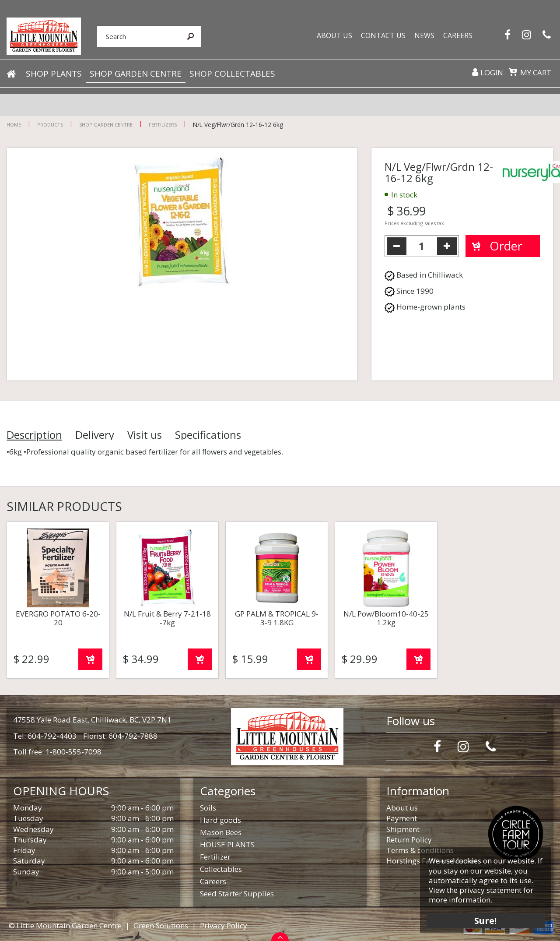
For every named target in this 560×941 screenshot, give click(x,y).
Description (34, 435)
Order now (90, 659)
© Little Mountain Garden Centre (65, 925)
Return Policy (409, 840)
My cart (536, 72)
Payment (402, 818)
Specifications (208, 435)
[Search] (138, 36)
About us (402, 808)
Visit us (145, 435)
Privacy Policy (224, 925)
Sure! (486, 920)
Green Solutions (161, 925)
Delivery (95, 435)
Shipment (403, 829)
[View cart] (513, 72)
